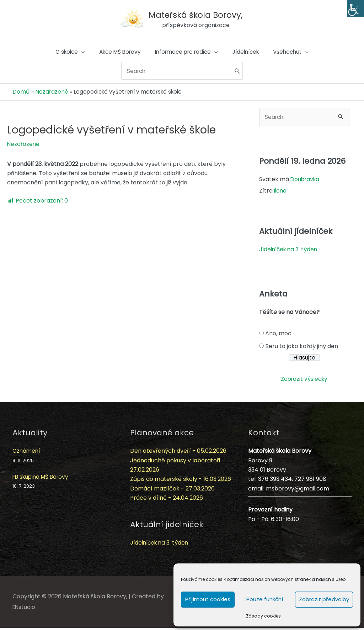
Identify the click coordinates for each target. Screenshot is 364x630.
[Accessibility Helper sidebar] (355, 9)
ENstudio (24, 609)
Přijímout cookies (208, 599)
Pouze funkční (265, 599)
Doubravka (306, 181)
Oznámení (27, 453)
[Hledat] (242, 75)
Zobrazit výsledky (304, 381)
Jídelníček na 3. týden (290, 251)
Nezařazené (24, 145)
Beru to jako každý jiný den (302, 348)
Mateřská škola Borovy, (198, 12)
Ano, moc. (279, 335)
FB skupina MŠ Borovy (42, 479)
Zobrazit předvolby (324, 599)
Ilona (281, 193)
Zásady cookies (263, 616)
